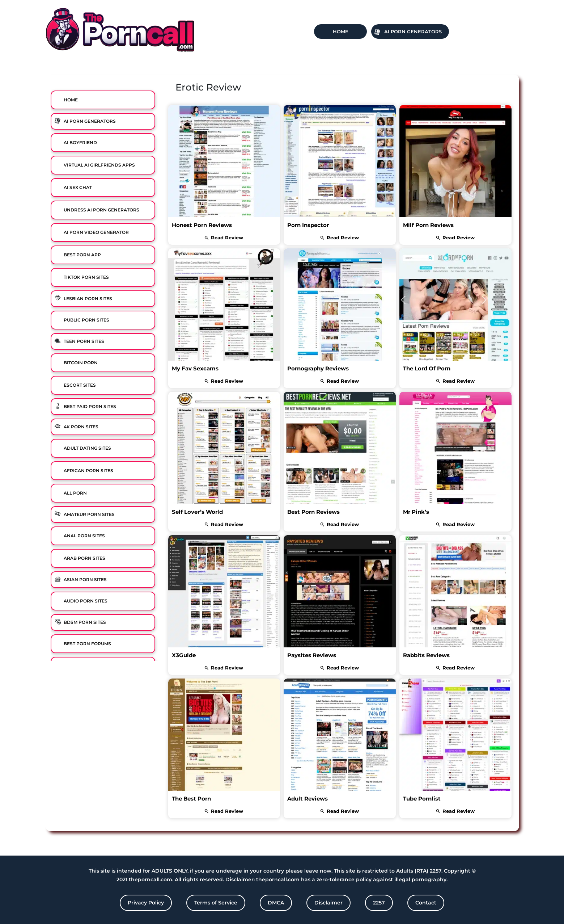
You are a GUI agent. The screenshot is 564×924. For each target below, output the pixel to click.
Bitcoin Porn (81, 363)
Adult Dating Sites (87, 448)
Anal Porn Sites (84, 536)
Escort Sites (80, 385)
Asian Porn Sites (85, 579)
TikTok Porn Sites (86, 277)
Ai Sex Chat (78, 187)
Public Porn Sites (86, 320)
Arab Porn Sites (84, 558)
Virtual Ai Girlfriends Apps (99, 165)
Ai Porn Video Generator (96, 232)
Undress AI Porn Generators (101, 210)
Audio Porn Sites (86, 601)
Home (341, 31)
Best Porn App (82, 255)
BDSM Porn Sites (85, 622)
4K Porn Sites (81, 427)
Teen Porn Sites (84, 341)
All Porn (75, 493)
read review (224, 238)
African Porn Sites (88, 471)
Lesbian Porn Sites (88, 299)
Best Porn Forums (87, 644)
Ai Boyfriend (80, 142)
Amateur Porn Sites (89, 514)
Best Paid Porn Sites (90, 406)
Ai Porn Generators (413, 31)
